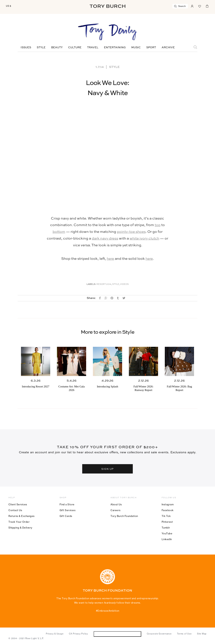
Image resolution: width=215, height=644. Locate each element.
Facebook (168, 510)
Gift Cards (66, 516)
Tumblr (166, 528)
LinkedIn (167, 539)
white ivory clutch (144, 239)
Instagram (168, 504)
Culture (75, 48)
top (158, 225)
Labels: (91, 284)
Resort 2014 (104, 284)
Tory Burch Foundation (124, 516)
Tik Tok (166, 516)
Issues (26, 48)
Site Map (202, 634)
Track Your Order (19, 522)
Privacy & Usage (55, 634)
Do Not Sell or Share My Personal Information (117, 634)
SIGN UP (107, 469)
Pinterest (167, 522)
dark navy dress (105, 239)
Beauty (57, 48)
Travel (93, 48)
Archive (168, 48)
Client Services (18, 504)
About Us (116, 504)
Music (136, 48)
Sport (151, 48)
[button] (107, 158)
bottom (59, 232)
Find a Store (67, 504)
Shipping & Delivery (20, 528)
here (110, 259)
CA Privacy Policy (78, 634)
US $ (9, 6)
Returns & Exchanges (22, 516)
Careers (116, 510)
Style (41, 48)
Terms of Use (184, 634)
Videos (124, 284)
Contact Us (15, 510)
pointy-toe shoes (131, 232)
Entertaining (115, 48)
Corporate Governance (159, 634)
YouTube (167, 533)
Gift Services (68, 510)
